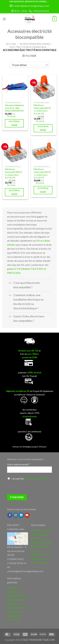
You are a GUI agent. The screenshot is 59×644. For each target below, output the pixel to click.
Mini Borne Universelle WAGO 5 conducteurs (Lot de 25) (42, 173)
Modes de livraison (17, 595)
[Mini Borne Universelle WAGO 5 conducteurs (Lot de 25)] (44, 151)
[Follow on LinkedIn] (21, 515)
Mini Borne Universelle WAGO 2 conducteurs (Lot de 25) (42, 109)
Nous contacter (39, 562)
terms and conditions (36, 478)
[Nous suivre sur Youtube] (27, 515)
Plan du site (13, 620)
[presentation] (31, 488)
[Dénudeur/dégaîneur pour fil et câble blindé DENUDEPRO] (15, 87)
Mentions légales (16, 600)
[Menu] (4, 19)
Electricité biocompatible (28, 47)
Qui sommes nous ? (41, 530)
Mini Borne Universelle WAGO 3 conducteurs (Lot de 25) (14, 173)
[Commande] (29, 65)
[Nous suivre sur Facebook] (10, 515)
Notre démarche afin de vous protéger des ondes (41, 538)
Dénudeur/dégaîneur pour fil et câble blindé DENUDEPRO (15, 108)
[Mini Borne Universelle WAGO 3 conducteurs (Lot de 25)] (15, 151)
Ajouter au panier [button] (14, 123)
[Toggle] (10, 283)
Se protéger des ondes (35, 44)
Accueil (11, 44)
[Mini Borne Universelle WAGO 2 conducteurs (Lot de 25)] (44, 87)
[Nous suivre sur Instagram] (16, 515)
